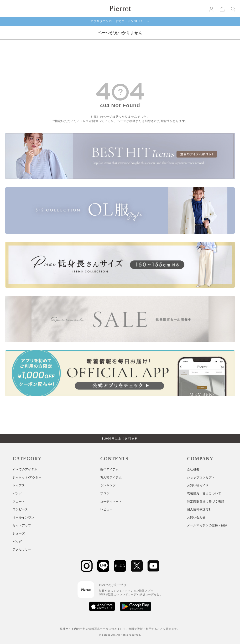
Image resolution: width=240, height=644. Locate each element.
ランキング (108, 485)
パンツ (17, 493)
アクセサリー (22, 549)
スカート (19, 502)
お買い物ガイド (198, 485)
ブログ (105, 493)
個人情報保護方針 (199, 509)
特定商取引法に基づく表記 (206, 502)
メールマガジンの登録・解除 (207, 525)
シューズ (19, 533)
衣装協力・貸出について (204, 493)
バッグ (17, 542)
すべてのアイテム (25, 469)
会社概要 (193, 469)
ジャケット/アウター (27, 477)
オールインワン (23, 517)
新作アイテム (110, 469)
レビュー (106, 509)
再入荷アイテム (111, 477)
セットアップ (22, 525)
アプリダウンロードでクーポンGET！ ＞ (120, 21)
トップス (19, 485)
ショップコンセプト (201, 477)
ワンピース (20, 509)
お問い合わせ (196, 517)
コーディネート (111, 502)
